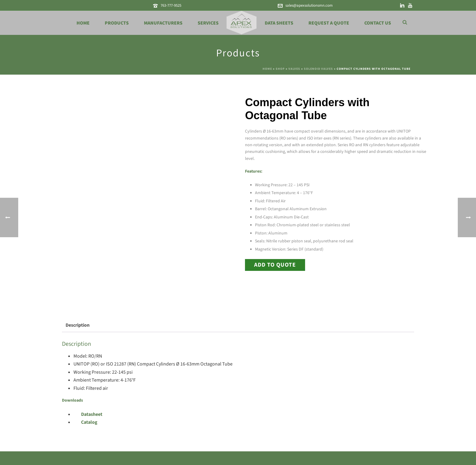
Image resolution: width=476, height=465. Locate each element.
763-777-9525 (171, 5)
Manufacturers (163, 23)
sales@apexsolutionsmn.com (309, 5)
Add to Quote (275, 265)
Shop (280, 69)
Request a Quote (329, 23)
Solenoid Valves (318, 69)
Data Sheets (279, 23)
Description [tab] (78, 325)
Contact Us (378, 23)
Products (117, 23)
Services (208, 23)
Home (83, 23)
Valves (294, 69)
